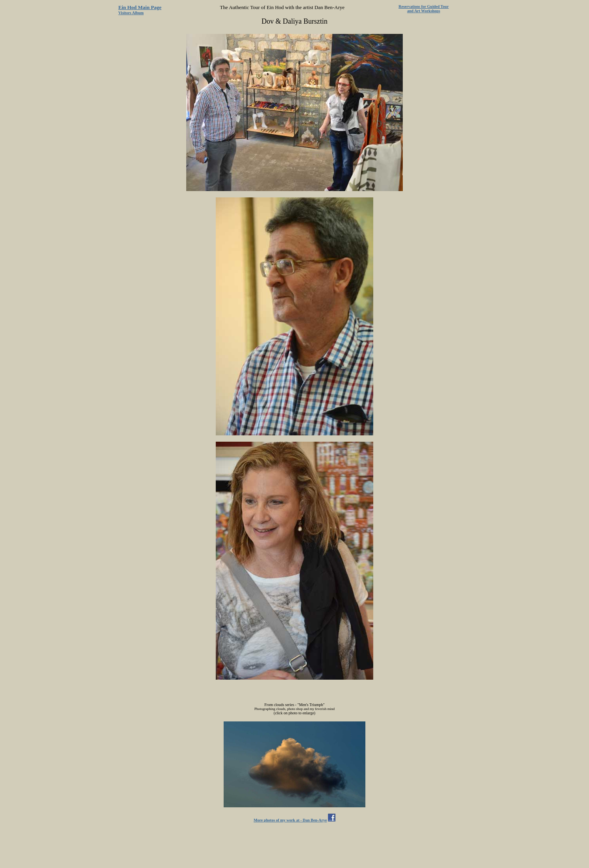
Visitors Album (131, 13)
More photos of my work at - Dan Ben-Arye (290, 820)
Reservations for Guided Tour (423, 7)
